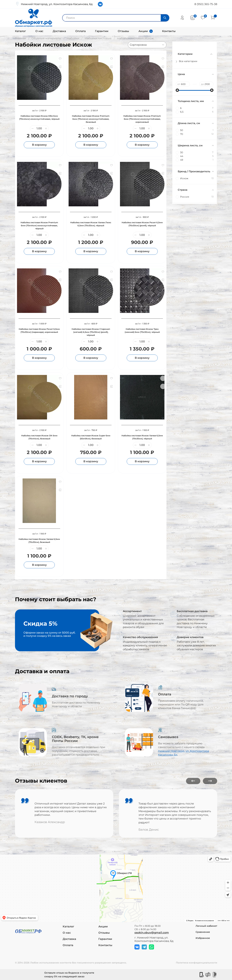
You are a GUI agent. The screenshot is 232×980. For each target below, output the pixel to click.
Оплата (80, 31)
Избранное (203, 938)
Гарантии (102, 31)
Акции (143, 31)
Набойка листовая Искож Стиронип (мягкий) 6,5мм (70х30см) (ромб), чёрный (91, 332)
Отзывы (123, 31)
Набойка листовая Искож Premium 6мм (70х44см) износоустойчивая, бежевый (91, 119)
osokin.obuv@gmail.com (152, 933)
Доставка (59, 31)
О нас (39, 31)
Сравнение (203, 932)
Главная (20, 38)
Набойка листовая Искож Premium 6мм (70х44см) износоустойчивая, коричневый (142, 119)
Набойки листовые (98, 38)
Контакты (169, 31)
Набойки (73, 38)
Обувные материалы (46, 38)
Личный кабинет (206, 926)
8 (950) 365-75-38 (206, 4)
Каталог (20, 31)
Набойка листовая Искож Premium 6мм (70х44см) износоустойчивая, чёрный (39, 225)
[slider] (177, 90)
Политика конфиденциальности (197, 963)
